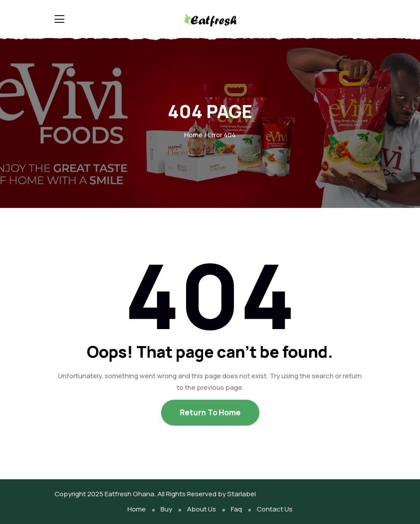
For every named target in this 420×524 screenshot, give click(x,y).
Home (193, 135)
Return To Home (210, 412)
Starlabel (242, 494)
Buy (166, 509)
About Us (202, 509)
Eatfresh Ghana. (130, 494)
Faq (236, 509)
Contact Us (275, 509)
